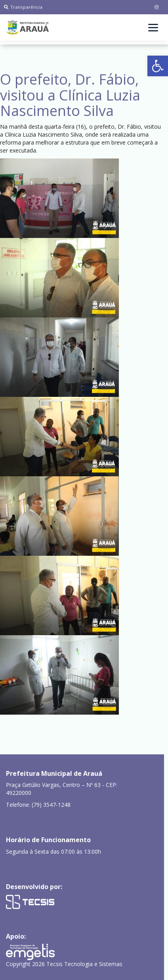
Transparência (23, 7)
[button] (158, 66)
